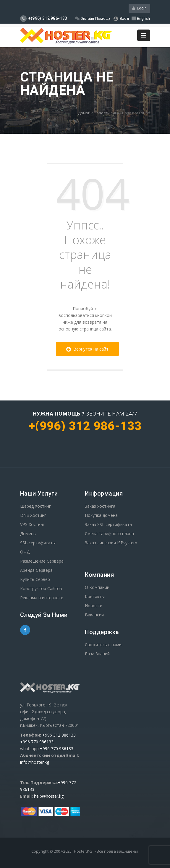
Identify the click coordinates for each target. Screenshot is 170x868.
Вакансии (94, 615)
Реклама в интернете (42, 598)
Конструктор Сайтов (41, 588)
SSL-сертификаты (38, 543)
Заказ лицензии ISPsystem (111, 543)
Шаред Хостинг (35, 506)
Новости (102, 113)
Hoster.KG (83, 851)
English (141, 18)
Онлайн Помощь (93, 18)
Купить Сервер (35, 579)
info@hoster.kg (35, 762)
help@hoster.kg (49, 796)
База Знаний (97, 654)
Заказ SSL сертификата (108, 524)
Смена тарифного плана (109, 534)
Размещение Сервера (42, 561)
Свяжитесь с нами (103, 645)
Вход (121, 19)
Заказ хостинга (100, 506)
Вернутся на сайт (87, 349)
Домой (84, 113)
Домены (28, 534)
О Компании (97, 587)
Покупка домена (101, 515)
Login (139, 8)
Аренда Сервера (36, 570)
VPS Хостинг (32, 524)
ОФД (25, 552)
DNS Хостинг (33, 515)
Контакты (95, 596)
